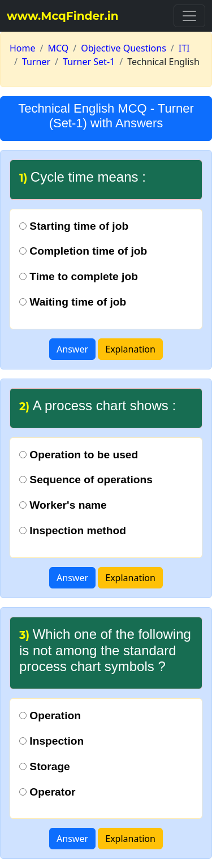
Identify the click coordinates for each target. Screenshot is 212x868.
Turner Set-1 (89, 62)
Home (23, 48)
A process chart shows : (98, 405)
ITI (184, 48)
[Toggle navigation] (189, 16)
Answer (72, 349)
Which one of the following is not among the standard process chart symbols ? (105, 650)
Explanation (130, 349)
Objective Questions (124, 48)
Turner (36, 62)
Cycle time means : (83, 177)
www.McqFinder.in (63, 16)
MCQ (58, 48)
